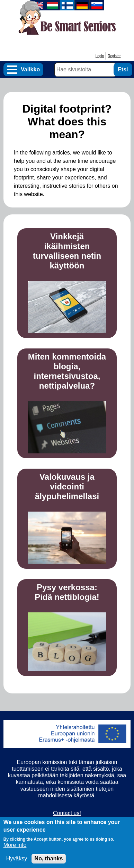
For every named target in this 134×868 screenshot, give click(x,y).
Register (114, 56)
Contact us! (67, 813)
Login (100, 56)
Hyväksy (17, 863)
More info (15, 850)
